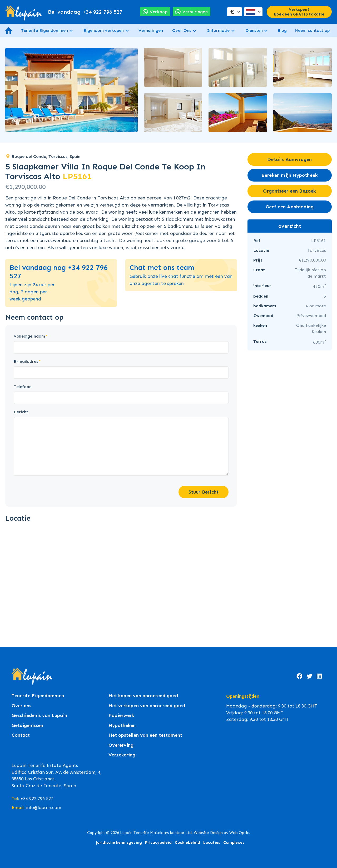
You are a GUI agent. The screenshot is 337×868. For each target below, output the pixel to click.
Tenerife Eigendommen (44, 30)
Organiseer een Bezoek (289, 191)
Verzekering (122, 755)
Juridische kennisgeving (119, 842)
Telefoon (23, 387)
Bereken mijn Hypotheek (290, 175)
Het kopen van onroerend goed (143, 696)
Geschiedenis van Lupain (39, 716)
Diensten (254, 30)
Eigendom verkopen (104, 30)
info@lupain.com (43, 807)
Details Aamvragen (289, 159)
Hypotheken (122, 726)
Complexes (234, 842)
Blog (282, 30)
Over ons (21, 706)
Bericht (21, 412)
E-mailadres (26, 361)
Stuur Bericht (204, 492)
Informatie (218, 30)
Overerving (121, 745)
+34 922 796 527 (85, 12)
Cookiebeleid (187, 842)
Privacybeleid (158, 842)
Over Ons (182, 30)
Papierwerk (121, 716)
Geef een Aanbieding (290, 207)
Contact (21, 735)
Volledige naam (29, 336)
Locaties (212, 842)
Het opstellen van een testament (145, 735)
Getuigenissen (27, 726)
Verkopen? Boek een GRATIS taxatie (299, 12)
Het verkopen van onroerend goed (147, 706)
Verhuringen (151, 30)
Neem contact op (312, 30)
